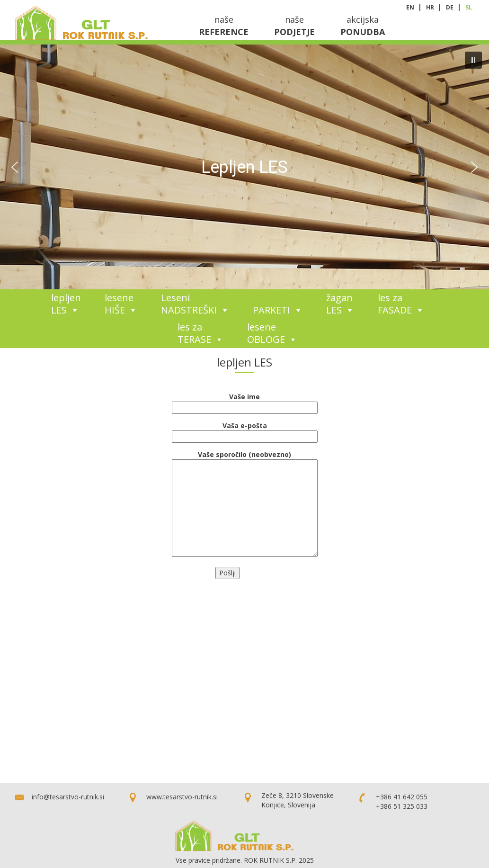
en (411, 7)
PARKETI (278, 310)
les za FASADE (401, 304)
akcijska (363, 26)
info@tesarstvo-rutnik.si (68, 797)
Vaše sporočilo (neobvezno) (245, 459)
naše (224, 26)
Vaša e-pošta (245, 431)
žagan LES (340, 304)
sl (469, 7)
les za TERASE (200, 333)
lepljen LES (66, 304)
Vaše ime (245, 402)
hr (431, 7)
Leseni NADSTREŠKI (195, 304)
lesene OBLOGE (272, 333)
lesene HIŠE (121, 304)
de (450, 7)
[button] (473, 60)
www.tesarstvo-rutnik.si (182, 797)
